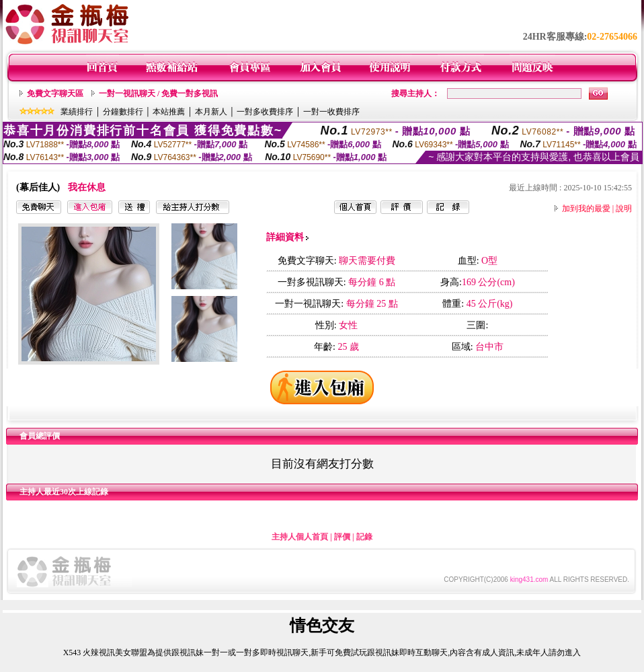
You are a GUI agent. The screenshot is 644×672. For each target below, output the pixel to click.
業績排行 (77, 112)
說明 (624, 209)
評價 (342, 537)
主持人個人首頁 (300, 537)
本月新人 (211, 112)
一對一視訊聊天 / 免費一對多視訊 (158, 94)
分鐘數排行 (123, 112)
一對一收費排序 (331, 112)
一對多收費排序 (265, 112)
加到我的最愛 (586, 209)
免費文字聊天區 (55, 94)
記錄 (364, 537)
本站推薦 (169, 112)
